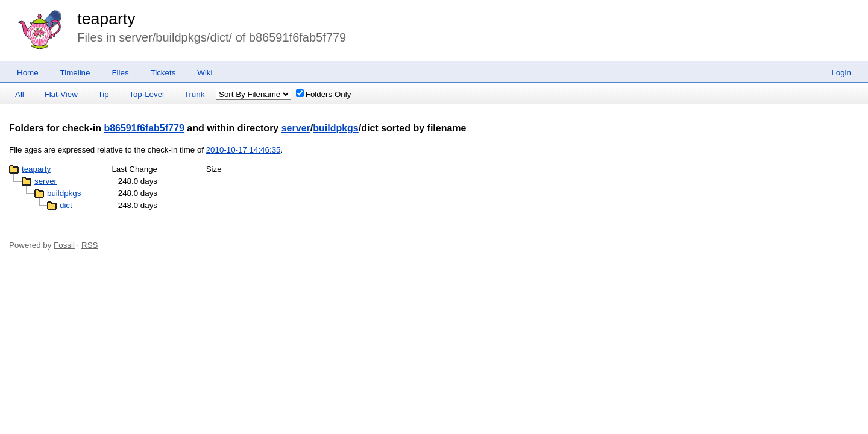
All (20, 94)
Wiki (205, 73)
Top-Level (146, 94)
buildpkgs (336, 128)
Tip (104, 94)
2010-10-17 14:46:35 (244, 150)
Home (28, 73)
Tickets (163, 73)
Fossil (64, 245)
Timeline (75, 73)
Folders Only (324, 94)
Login (841, 73)
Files (120, 73)
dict (66, 205)
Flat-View (61, 94)
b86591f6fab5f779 (144, 128)
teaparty (106, 19)
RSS (90, 245)
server (296, 128)
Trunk (195, 94)
